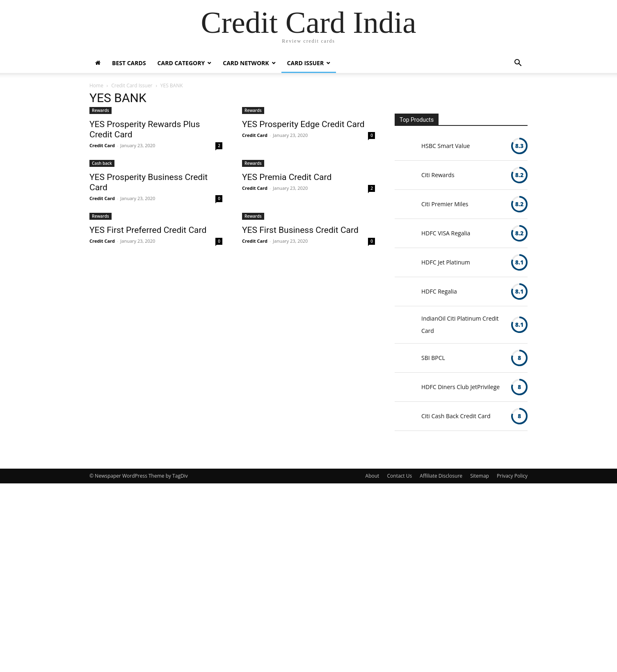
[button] (518, 64)
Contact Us (400, 476)
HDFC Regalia (439, 291)
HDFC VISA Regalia (446, 233)
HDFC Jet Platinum (446, 262)
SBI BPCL (433, 358)
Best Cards (129, 63)
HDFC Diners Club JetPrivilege (460, 387)
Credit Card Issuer (132, 85)
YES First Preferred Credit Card (148, 230)
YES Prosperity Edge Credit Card (303, 124)
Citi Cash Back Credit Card (456, 416)
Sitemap (480, 476)
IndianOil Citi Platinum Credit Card (460, 325)
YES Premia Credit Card (287, 177)
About (372, 476)
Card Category (181, 63)
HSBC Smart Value (446, 146)
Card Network (246, 63)
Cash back (102, 163)
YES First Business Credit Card (300, 230)
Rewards (101, 110)
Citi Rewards (438, 175)
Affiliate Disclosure (441, 476)
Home (96, 85)
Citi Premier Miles (445, 204)
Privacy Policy (512, 476)
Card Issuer (306, 63)
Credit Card (102, 145)
